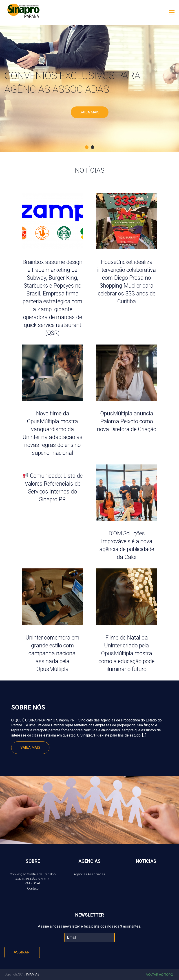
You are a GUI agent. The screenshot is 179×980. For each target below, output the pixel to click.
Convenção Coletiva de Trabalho (33, 874)
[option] (89, 89)
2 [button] (93, 147)
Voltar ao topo (160, 975)
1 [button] (87, 147)
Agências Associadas (89, 874)
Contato (33, 888)
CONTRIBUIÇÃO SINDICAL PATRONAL (33, 881)
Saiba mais (90, 112)
